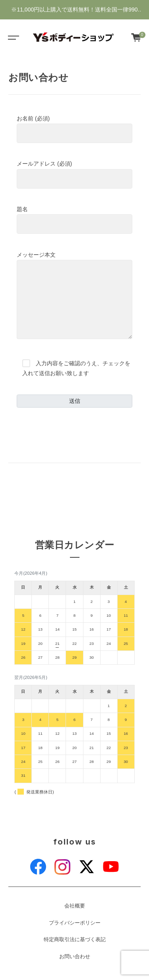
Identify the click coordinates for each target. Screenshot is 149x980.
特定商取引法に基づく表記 (75, 940)
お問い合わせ (75, 957)
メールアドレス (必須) (74, 174)
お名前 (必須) (74, 129)
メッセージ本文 (74, 296)
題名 (74, 220)
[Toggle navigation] (12, 37)
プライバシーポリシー (75, 923)
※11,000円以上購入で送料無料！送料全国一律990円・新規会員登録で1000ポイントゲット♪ (74, 13)
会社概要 (75, 906)
